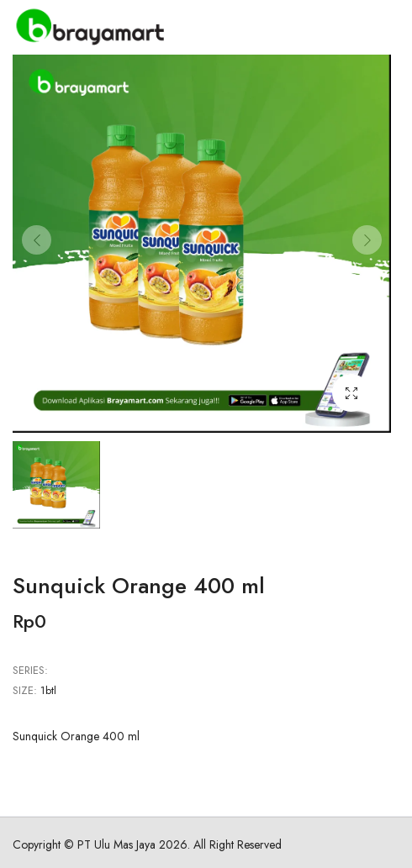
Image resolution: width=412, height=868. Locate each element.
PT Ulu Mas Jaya (116, 844)
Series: (30, 670)
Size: (25, 690)
